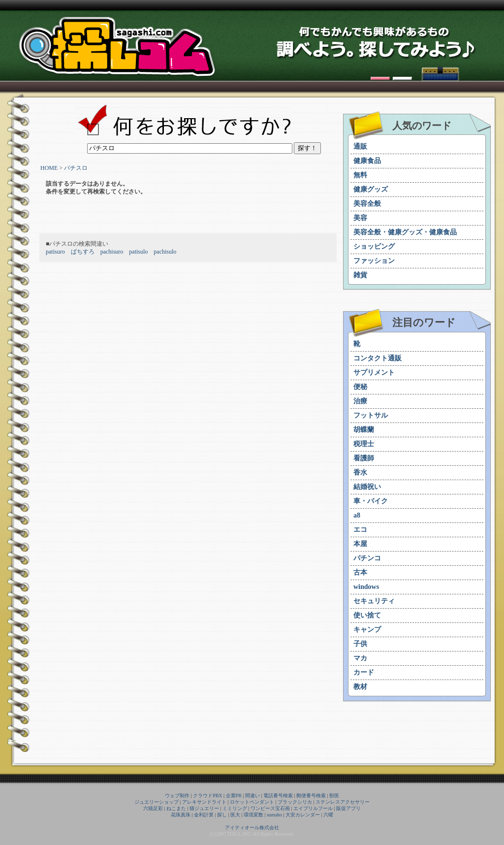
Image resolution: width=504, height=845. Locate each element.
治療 (360, 401)
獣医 (334, 796)
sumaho (274, 815)
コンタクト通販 (378, 358)
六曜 (328, 815)
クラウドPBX (207, 796)
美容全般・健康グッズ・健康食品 (405, 232)
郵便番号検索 (311, 796)
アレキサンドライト (204, 802)
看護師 (364, 458)
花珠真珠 (181, 815)
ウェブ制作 (177, 796)
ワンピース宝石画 (270, 808)
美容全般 (367, 204)
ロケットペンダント (252, 802)
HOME (49, 168)
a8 (357, 515)
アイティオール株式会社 (252, 828)
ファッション (374, 261)
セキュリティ (374, 601)
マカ (360, 658)
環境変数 (253, 815)
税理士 (364, 444)
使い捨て (367, 615)
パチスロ (76, 168)
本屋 (360, 544)
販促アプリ (348, 808)
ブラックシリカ (295, 802)
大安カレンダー (303, 815)
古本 (360, 572)
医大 (235, 815)
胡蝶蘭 (364, 430)
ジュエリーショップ (157, 802)
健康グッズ (371, 189)
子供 (360, 644)
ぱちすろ (83, 252)
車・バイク (371, 501)
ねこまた (176, 808)
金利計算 (204, 815)
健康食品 (367, 161)
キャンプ (367, 630)
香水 (360, 472)
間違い (252, 796)
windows (366, 587)
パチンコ (367, 558)
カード (364, 672)
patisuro (55, 252)
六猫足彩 (153, 808)
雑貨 (360, 275)
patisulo (138, 252)
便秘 (360, 387)
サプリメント (374, 373)
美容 (360, 218)
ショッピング (374, 246)
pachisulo (165, 252)
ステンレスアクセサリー (343, 802)
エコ (360, 530)
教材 (360, 687)
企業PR (234, 796)
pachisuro (112, 252)
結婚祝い (367, 487)
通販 (360, 146)
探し (222, 815)
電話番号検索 (278, 796)
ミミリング (235, 808)
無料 (360, 175)
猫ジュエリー (204, 808)
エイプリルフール (313, 808)
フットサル (371, 415)
